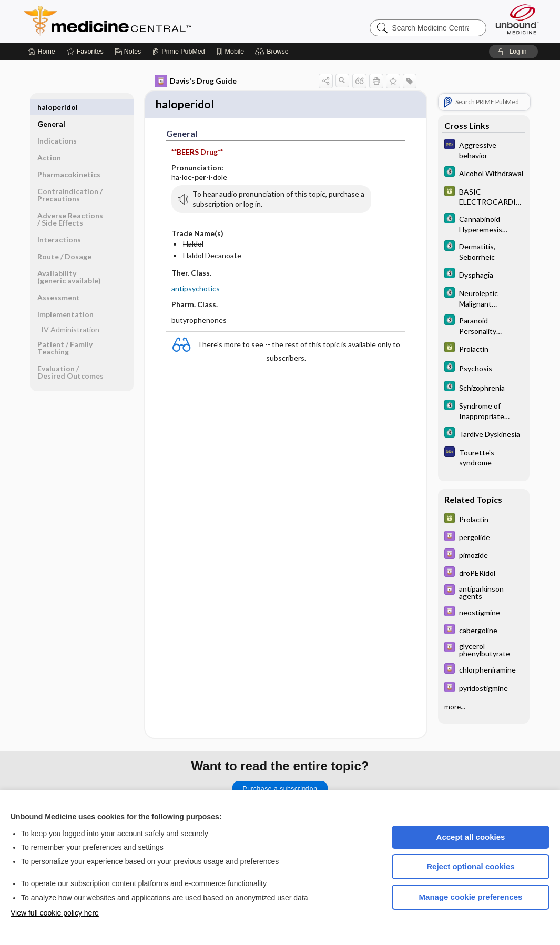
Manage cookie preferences (471, 897)
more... (455, 706)
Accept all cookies (471, 837)
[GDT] (484, 196)
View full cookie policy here (55, 913)
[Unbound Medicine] (517, 19)
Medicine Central (154, 21)
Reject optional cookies (471, 866)
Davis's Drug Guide (196, 81)
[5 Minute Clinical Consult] (484, 173)
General (51, 107)
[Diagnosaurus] (484, 149)
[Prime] (178, 52)
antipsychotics (196, 289)
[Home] (42, 52)
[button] (273, 52)
